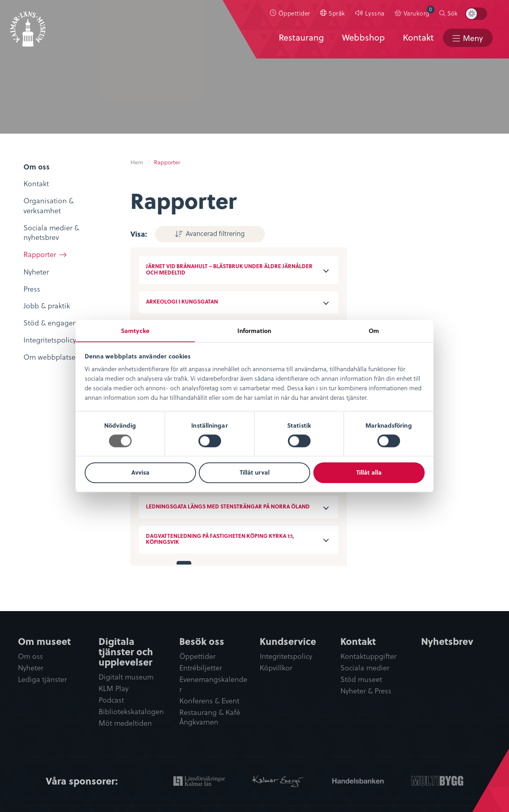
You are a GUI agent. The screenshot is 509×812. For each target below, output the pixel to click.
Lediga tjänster (42, 679)
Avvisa (140, 473)
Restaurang (300, 39)
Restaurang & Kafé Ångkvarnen (210, 717)
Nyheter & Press (366, 691)
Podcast (111, 700)
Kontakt (417, 39)
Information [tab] (254, 330)
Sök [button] (456, 15)
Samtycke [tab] (135, 330)
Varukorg (422, 13)
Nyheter (31, 667)
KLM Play (114, 688)
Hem (137, 162)
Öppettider (297, 15)
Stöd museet (361, 679)
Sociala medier (365, 667)
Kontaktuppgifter (368, 656)
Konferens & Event (209, 701)
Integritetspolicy (286, 656)
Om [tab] (374, 330)
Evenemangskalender (213, 684)
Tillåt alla (369, 473)
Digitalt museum (126, 677)
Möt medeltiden (125, 723)
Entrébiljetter (201, 667)
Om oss (30, 656)
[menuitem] (293, 15)
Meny (472, 39)
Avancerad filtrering (204, 233)
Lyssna (378, 15)
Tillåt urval (255, 473)
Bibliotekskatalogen (131, 712)
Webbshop (362, 39)
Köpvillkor (276, 667)
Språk (340, 15)
